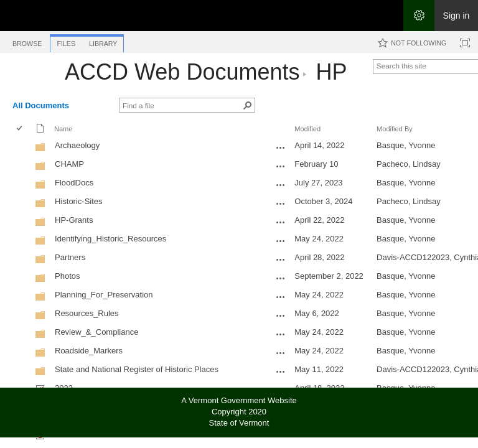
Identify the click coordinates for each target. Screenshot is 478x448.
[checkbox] (20, 129)
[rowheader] (22, 147)
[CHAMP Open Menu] (281, 166)
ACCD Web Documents (182, 72)
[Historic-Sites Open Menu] (281, 203)
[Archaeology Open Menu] (281, 147)
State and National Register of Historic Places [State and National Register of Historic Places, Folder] (137, 369)
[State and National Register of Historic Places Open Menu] (281, 371)
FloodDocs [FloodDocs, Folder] (74, 183)
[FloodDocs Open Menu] (281, 185)
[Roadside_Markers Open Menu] (281, 353)
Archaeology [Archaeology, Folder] (77, 145)
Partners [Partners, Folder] (70, 257)
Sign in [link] (457, 16)
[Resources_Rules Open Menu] (281, 315)
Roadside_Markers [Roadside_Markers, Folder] (89, 351)
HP (331, 72)
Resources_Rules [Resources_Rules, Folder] (87, 313)
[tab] (27, 41)
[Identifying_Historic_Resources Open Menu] (281, 241)
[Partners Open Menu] (281, 259)
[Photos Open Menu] (281, 278)
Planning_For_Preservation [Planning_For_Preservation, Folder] (104, 295)
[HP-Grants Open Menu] (281, 222)
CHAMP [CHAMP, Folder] (69, 164)
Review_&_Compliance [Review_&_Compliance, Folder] (96, 332)
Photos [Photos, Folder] (67, 276)
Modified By (395, 129)
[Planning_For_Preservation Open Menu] (281, 297)
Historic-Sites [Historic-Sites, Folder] (79, 201)
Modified (307, 129)
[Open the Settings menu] (419, 16)
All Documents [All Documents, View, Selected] (41, 105)
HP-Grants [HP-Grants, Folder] (74, 220)
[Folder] (40, 150)
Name (63, 129)
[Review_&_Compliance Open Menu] (281, 334)
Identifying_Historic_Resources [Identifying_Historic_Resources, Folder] (110, 239)
